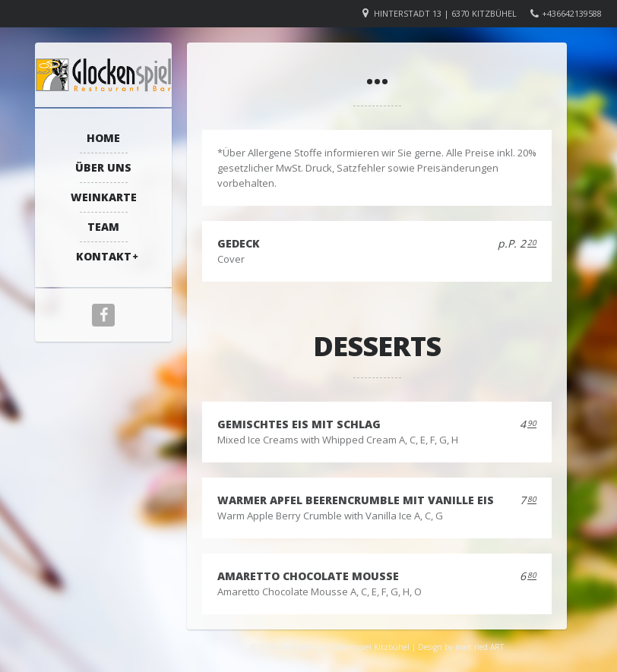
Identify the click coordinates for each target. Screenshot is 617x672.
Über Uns (103, 167)
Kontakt (104, 256)
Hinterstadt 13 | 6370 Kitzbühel (445, 13)
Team (103, 227)
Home (103, 138)
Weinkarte (104, 197)
